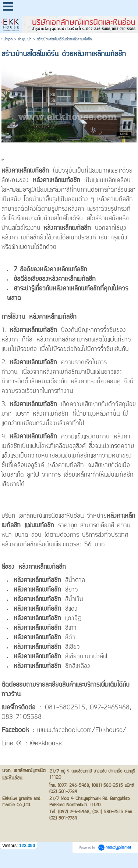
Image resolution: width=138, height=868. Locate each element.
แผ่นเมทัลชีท (39, 526)
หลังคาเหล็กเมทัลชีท (25, 171)
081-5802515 (65, 708)
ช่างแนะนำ (25, 39)
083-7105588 (22, 717)
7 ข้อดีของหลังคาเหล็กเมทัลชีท (50, 270)
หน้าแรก (7, 39)
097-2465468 (110, 708)
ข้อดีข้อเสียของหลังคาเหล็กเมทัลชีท (55, 279)
